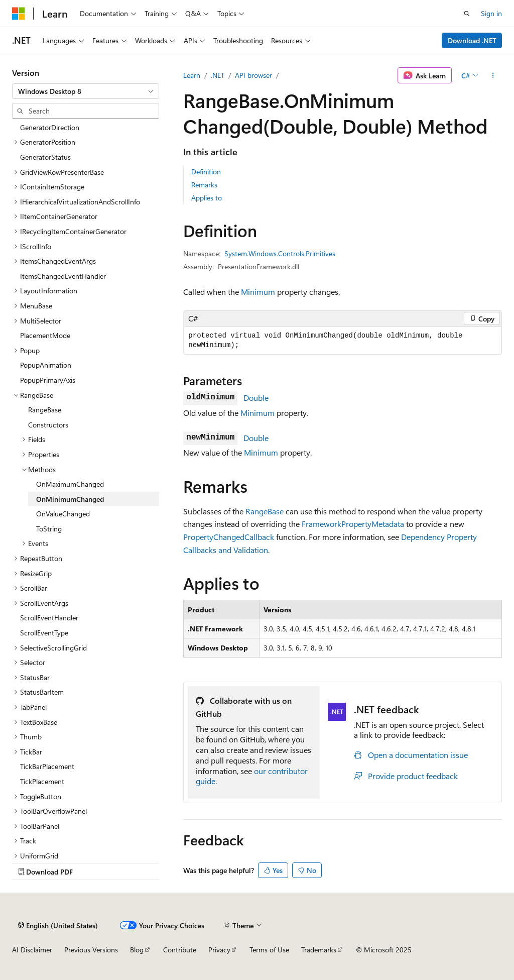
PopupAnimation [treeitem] (46, 365)
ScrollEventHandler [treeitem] (49, 618)
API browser (253, 75)
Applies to (207, 198)
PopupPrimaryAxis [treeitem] (48, 380)
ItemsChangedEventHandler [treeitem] (63, 276)
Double (256, 398)
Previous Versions (91, 950)
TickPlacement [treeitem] (42, 781)
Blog (137, 950)
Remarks (204, 185)
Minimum (258, 292)
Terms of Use (269, 950)
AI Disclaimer (32, 950)
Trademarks (319, 950)
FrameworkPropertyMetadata (353, 524)
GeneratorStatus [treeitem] (45, 157)
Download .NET (472, 40)
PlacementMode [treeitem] (45, 335)
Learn (192, 75)
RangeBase (265, 511)
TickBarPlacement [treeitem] (47, 766)
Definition (206, 172)
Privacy (219, 950)
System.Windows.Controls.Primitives (280, 253)
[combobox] (86, 91)
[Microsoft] (19, 14)
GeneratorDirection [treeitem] (50, 127)
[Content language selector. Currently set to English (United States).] (58, 925)
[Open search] (467, 14)
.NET (218, 75)
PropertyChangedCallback (229, 537)
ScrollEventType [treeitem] (44, 633)
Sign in (491, 13)
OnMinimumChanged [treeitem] (70, 499)
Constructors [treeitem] (48, 425)
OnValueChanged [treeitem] (63, 514)
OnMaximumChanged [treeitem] (70, 484)
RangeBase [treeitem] (45, 410)
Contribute (180, 950)
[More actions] (493, 75)
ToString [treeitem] (49, 529)
